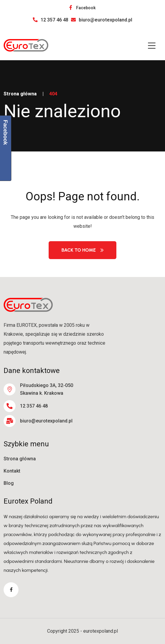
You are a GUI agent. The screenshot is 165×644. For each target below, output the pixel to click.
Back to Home (82, 250)
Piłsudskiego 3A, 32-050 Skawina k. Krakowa (47, 389)
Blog (9, 483)
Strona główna (20, 94)
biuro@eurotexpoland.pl (102, 20)
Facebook (82, 8)
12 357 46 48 (51, 20)
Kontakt (12, 471)
